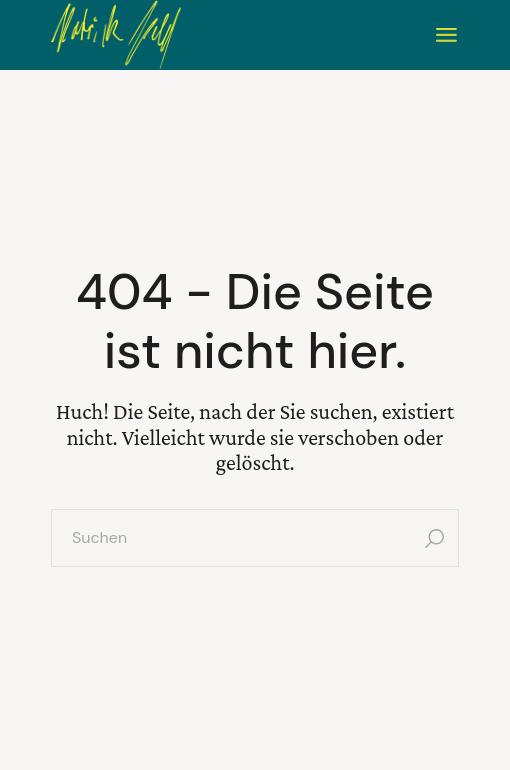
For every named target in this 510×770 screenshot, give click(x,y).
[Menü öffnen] (446, 35)
